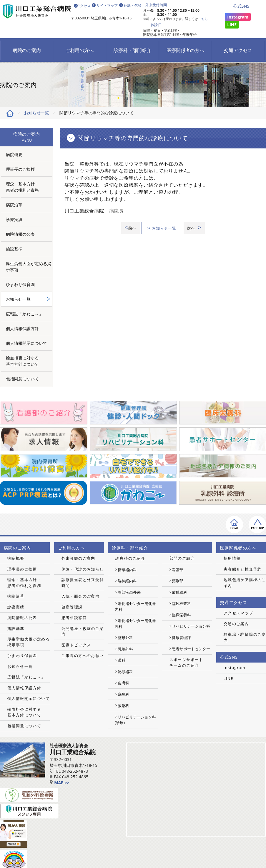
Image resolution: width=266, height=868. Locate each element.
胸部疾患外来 (129, 592)
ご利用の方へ (79, 50)
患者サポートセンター (191, 649)
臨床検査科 (181, 603)
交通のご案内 (236, 624)
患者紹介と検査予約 (243, 569)
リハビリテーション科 (191, 626)
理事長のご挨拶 (20, 169)
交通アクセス (238, 50)
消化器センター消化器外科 (135, 623)
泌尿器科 (125, 672)
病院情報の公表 (20, 234)
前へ (129, 228)
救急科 (123, 705)
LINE (232, 25)
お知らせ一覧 (36, 113)
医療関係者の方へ (185, 50)
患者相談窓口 (74, 618)
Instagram (238, 17)
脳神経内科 (127, 581)
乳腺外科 (125, 649)
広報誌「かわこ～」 (24, 314)
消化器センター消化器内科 (135, 606)
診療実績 (14, 219)
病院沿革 (14, 205)
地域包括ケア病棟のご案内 (245, 583)
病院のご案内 (27, 50)
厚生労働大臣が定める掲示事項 (29, 267)
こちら (203, 19)
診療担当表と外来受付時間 (83, 583)
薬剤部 (178, 581)
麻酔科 (123, 694)
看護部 (178, 570)
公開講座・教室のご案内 (83, 631)
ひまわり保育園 (20, 284)
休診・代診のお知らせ (83, 569)
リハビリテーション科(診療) (135, 720)
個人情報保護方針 (22, 328)
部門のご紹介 (182, 558)
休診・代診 (133, 5)
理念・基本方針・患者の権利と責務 (22, 187)
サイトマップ (107, 5)
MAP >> (59, 783)
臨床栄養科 (181, 615)
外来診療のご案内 (78, 558)
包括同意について (22, 379)
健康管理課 (72, 607)
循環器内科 (127, 570)
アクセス (83, 5)
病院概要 (14, 154)
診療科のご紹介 (130, 558)
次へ (195, 228)
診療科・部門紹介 (132, 50)
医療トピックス (76, 645)
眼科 (122, 660)
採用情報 (232, 558)
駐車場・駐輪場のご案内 (245, 637)
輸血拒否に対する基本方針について (22, 361)
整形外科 (125, 638)
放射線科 (179, 592)
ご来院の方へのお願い (83, 655)
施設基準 (14, 249)
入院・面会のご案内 (81, 596)
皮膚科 (123, 683)
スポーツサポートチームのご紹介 (186, 663)
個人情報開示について (26, 343)
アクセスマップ (238, 613)
